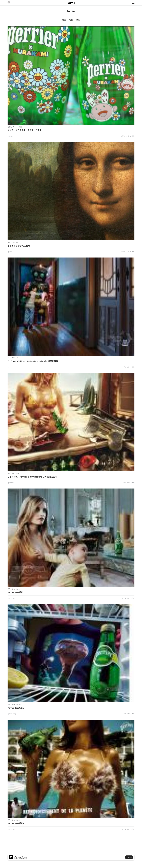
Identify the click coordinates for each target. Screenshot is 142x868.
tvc (17, 242)
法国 (20, 127)
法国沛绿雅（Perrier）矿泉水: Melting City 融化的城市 (32, 477)
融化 (9, 473)
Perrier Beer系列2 (16, 708)
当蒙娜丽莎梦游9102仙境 (19, 246)
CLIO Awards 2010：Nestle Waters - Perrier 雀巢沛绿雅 (33, 361)
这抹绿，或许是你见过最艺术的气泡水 (25, 130)
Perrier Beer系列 (15, 592)
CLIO (9, 358)
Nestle (19, 358)
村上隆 (10, 127)
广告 (13, 242)
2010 (14, 358)
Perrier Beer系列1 (16, 823)
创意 (9, 242)
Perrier (15, 127)
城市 (13, 473)
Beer (13, 589)
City (17, 473)
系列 (9, 589)
